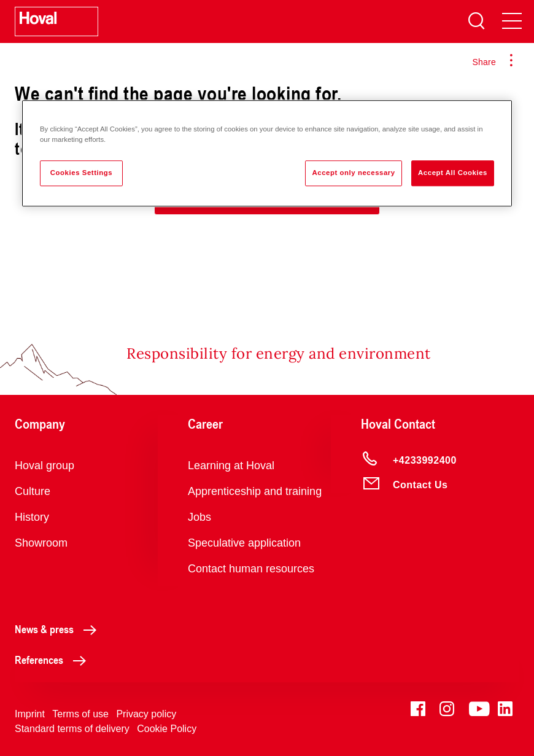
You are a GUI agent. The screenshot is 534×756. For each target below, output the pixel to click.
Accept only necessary (353, 173)
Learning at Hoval (231, 466)
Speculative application (244, 543)
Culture (33, 491)
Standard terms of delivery (72, 729)
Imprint (30, 714)
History (32, 517)
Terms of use (80, 714)
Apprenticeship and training (255, 491)
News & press (59, 629)
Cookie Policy (167, 729)
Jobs (199, 517)
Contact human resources (251, 569)
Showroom (41, 543)
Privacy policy (146, 714)
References (54, 660)
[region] (267, 153)
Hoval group (44, 466)
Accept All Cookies (453, 173)
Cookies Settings (81, 173)
